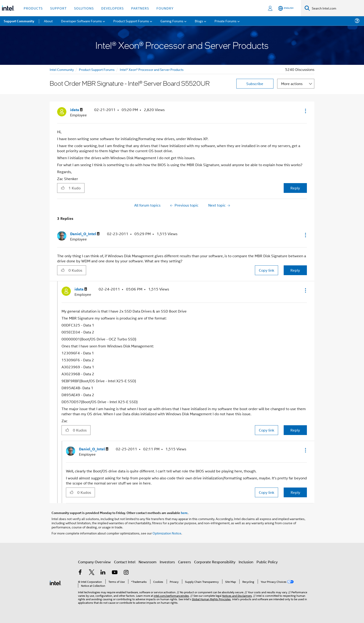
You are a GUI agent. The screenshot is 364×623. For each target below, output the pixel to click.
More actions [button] (292, 84)
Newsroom (148, 562)
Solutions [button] (84, 8)
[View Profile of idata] (76, 110)
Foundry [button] (165, 8)
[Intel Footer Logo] (55, 582)
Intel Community (62, 69)
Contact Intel (125, 562)
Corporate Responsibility (215, 562)
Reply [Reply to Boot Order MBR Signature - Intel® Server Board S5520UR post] (295, 188)
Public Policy (267, 562)
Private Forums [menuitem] (226, 21)
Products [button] (33, 8)
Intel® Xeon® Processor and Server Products (152, 69)
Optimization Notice (167, 533)
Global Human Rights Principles (211, 599)
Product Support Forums (97, 69)
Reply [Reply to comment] (295, 270)
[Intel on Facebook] (80, 573)
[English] (286, 8)
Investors (167, 562)
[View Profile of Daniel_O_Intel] (85, 234)
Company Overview (94, 562)
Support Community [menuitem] (19, 21)
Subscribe (255, 84)
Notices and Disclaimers (237, 595)
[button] (305, 111)
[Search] (307, 8)
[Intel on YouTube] (115, 573)
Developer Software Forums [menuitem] (81, 21)
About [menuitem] (48, 21)
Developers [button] (112, 8)
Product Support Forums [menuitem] (131, 21)
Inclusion (246, 562)
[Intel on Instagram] (126, 573)
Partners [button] (140, 8)
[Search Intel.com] (337, 8)
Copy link (266, 270)
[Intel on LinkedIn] (103, 573)
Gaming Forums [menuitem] (172, 21)
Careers (184, 562)
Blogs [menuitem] (199, 21)
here (184, 513)
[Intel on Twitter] (92, 573)
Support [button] (58, 8)
